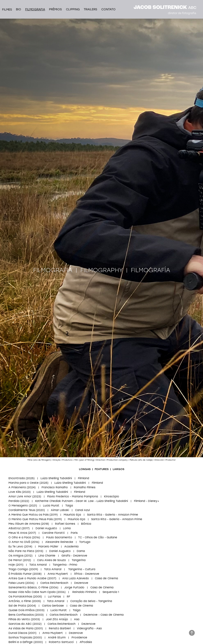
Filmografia (35, 9)
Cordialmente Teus (22, 510)
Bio (19, 9)
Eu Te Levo (16, 546)
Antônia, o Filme (20, 601)
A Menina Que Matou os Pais (29, 514)
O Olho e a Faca (20, 537)
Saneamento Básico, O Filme (28, 587)
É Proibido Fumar (20, 574)
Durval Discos (18, 633)
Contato (108, 9)
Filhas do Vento (19, 619)
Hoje (12, 564)
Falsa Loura (16, 583)
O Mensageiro (18, 505)
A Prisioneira (18, 487)
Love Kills (15, 492)
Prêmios (55, 9)
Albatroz (15, 528)
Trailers (90, 9)
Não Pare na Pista (21, 551)
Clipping (73, 9)
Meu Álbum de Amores (24, 524)
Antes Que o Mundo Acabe (27, 578)
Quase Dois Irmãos (21, 610)
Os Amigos (16, 555)
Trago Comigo (18, 569)
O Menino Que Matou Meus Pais (31, 519)
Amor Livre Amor (20, 496)
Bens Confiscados (21, 615)
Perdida (14, 501)
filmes (7, 9)
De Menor (15, 560)
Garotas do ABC (20, 624)
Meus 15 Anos (18, 533)
